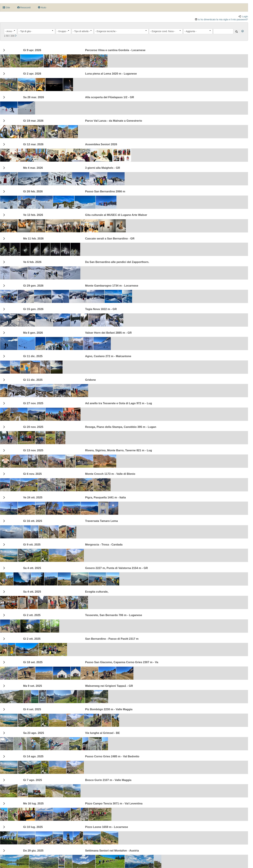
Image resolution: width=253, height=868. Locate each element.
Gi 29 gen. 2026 (33, 286)
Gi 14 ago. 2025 (33, 757)
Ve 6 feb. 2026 (32, 262)
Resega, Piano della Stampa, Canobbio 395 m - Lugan (121, 427)
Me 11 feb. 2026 (33, 239)
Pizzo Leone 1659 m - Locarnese (107, 827)
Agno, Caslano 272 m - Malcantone (108, 356)
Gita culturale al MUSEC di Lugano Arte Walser (116, 215)
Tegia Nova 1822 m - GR (101, 309)
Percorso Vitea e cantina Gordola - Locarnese (115, 50)
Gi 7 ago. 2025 (33, 780)
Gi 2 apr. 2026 (32, 74)
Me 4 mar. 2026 (33, 168)
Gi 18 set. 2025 (33, 662)
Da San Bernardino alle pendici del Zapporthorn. (117, 262)
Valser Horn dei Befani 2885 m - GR (108, 333)
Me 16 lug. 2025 (33, 804)
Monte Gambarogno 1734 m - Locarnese (112, 286)
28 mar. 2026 (34, 97)
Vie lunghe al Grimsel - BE (103, 733)
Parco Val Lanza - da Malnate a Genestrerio (114, 121)
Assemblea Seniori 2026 (101, 144)
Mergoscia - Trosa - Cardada (104, 545)
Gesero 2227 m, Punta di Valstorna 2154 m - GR (117, 568)
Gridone (90, 380)
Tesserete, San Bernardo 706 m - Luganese (114, 615)
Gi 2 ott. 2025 (32, 615)
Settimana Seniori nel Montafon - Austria (112, 851)
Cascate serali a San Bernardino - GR (110, 239)
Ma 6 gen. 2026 (33, 333)
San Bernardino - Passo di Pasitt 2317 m (112, 639)
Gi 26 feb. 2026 (33, 192)
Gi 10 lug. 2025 (33, 827)
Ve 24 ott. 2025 (33, 498)
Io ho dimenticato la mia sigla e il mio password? (221, 19)
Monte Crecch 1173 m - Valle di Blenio (110, 474)
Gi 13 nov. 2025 (33, 450)
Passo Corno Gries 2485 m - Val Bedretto (112, 757)
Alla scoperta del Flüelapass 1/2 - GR (110, 97)
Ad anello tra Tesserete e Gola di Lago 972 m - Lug (119, 403)
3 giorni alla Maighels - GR (103, 168)
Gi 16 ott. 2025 (33, 521)
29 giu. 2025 (33, 851)
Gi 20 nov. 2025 (33, 427)
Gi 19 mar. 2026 (33, 121)
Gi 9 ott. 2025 (32, 545)
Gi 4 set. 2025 (32, 709)
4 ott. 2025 (32, 568)
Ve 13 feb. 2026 (33, 215)
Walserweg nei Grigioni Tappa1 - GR (109, 686)
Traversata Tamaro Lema (102, 521)
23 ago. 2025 (34, 733)
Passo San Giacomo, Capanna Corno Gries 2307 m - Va (122, 662)
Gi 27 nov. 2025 (33, 403)
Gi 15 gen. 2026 (33, 309)
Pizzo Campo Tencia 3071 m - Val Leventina (114, 804)
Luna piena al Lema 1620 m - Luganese (111, 74)
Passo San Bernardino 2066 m (105, 192)
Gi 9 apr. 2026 (32, 50)
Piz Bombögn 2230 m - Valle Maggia (109, 709)
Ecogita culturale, (97, 592)
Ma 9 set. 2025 (33, 686)
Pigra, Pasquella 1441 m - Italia (105, 498)
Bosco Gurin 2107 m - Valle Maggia (108, 780)
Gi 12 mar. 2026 (33, 144)
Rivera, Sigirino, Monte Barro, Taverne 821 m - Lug (119, 450)
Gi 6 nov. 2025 (32, 474)
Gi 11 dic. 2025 (33, 356)
